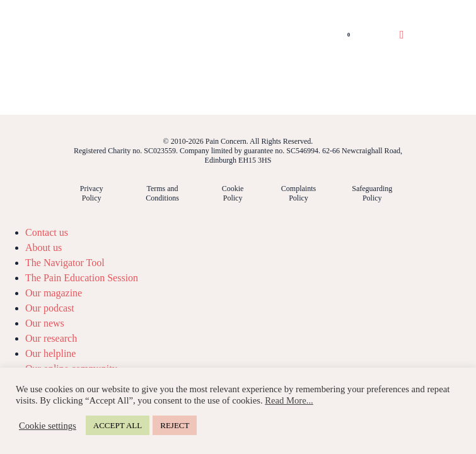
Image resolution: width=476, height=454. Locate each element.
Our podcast (50, 308)
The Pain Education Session (82, 278)
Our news (45, 323)
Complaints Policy (299, 193)
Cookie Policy (233, 193)
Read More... (289, 400)
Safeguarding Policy (372, 193)
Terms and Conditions (162, 193)
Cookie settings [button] (48, 426)
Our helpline (50, 353)
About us (44, 247)
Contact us (47, 232)
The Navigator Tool (65, 263)
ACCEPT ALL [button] (118, 425)
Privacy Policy (92, 193)
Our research (51, 338)
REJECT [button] (175, 425)
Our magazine (54, 293)
